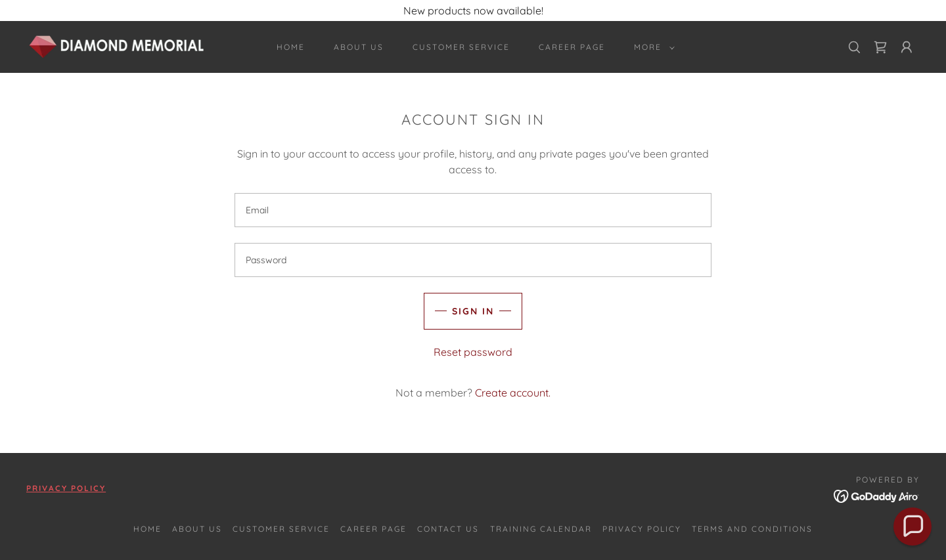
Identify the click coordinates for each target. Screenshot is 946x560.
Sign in (473, 311)
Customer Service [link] (461, 47)
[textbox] (473, 210)
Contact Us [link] (448, 529)
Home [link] (291, 47)
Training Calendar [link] (541, 529)
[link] (117, 46)
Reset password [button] (473, 352)
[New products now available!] (473, 11)
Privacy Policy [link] (642, 529)
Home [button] (147, 529)
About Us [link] (359, 47)
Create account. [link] (513, 393)
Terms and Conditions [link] (752, 529)
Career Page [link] (572, 47)
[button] (652, 47)
